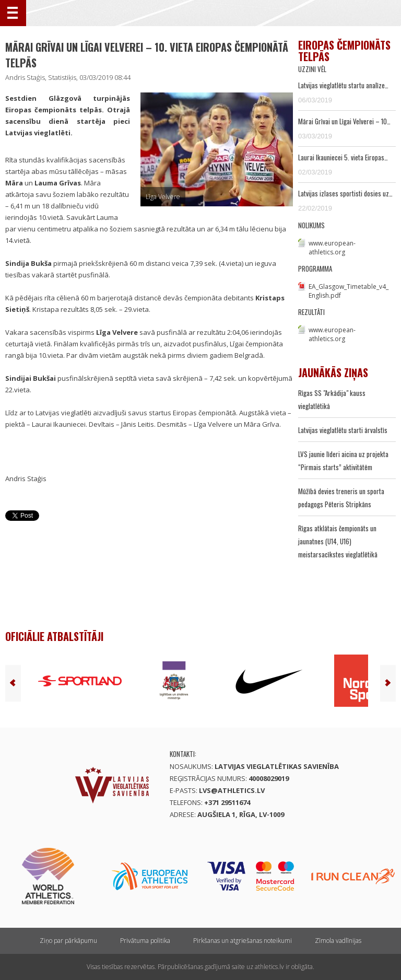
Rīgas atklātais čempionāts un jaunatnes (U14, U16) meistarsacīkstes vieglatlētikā (338, 541)
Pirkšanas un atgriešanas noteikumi (243, 941)
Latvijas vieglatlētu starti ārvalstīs (343, 430)
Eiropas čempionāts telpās (344, 51)
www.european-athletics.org (332, 248)
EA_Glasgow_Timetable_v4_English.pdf (349, 291)
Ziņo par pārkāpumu (68, 941)
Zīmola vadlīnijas (338, 941)
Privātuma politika (145, 941)
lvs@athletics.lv (232, 790)
